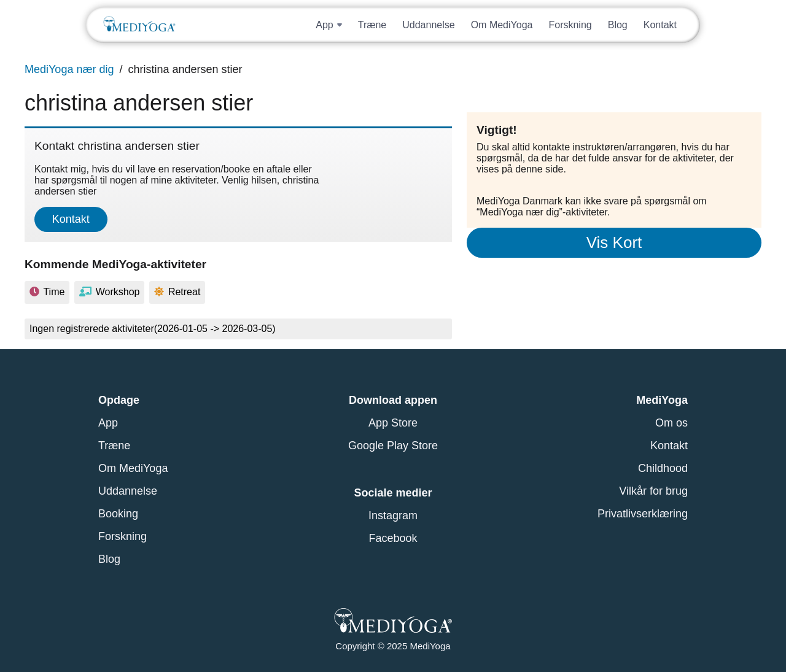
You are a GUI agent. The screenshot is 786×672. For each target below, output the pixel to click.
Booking (118, 514)
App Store (393, 423)
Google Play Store (393, 446)
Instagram (393, 516)
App (108, 423)
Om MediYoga (502, 25)
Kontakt (660, 25)
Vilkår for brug (653, 491)
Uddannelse (428, 25)
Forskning (570, 25)
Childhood (663, 468)
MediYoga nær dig (69, 69)
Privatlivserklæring (643, 514)
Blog (618, 25)
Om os (671, 423)
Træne (372, 25)
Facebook (393, 538)
